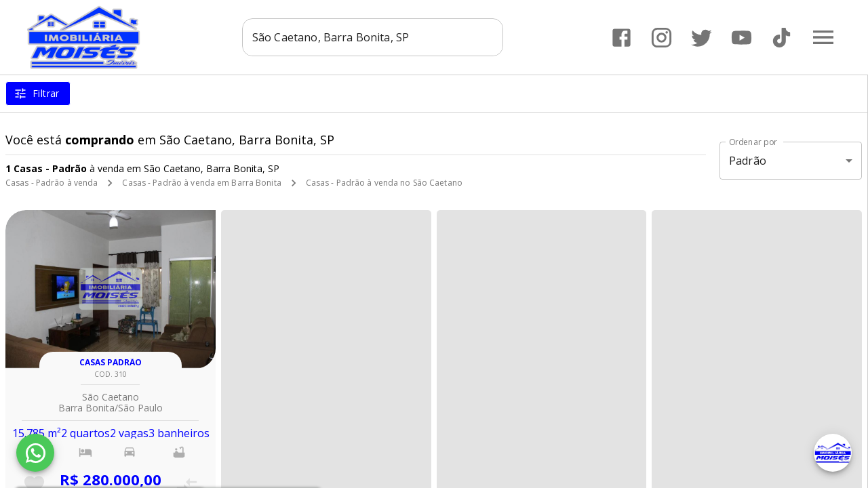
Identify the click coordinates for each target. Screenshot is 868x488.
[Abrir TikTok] (782, 38)
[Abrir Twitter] (702, 38)
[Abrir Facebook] (622, 38)
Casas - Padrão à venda (52, 183)
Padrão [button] (748, 161)
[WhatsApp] (35, 453)
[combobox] (373, 37)
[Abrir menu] (823, 37)
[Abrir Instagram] (662, 38)
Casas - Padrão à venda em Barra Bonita (201, 183)
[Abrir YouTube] (742, 38)
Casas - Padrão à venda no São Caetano (384, 183)
